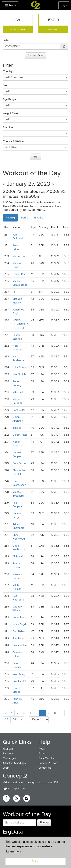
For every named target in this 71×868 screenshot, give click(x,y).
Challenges (9, 758)
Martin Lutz (19, 256)
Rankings (8, 754)
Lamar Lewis (20, 617)
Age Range (9, 99)
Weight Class (11, 113)
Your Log (8, 749)
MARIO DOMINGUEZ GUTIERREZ (20, 324)
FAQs (42, 749)
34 (14, 719)
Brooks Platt (20, 681)
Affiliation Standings (14, 763)
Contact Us (45, 768)
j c (14, 292)
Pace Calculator (47, 758)
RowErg (10, 218)
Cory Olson (19, 463)
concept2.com (14, 788)
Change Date (36, 55)
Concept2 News (48, 763)
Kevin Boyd (19, 624)
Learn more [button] (14, 851)
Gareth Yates (20, 435)
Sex (5, 85)
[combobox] (35, 147)
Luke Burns (19, 367)
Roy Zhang (19, 674)
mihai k (17, 428)
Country (8, 71)
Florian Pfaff (19, 274)
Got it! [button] (35, 861)
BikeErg (39, 218)
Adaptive (8, 127)
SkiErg (25, 218)
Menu (10, 6)
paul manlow (20, 645)
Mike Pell (18, 392)
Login (64, 5)
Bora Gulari (19, 410)
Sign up (44, 822)
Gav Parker (19, 638)
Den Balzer (19, 631)
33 (7, 719)
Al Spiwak (18, 556)
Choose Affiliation (13, 141)
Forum (42, 754)
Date (6, 40)
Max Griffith (19, 374)
